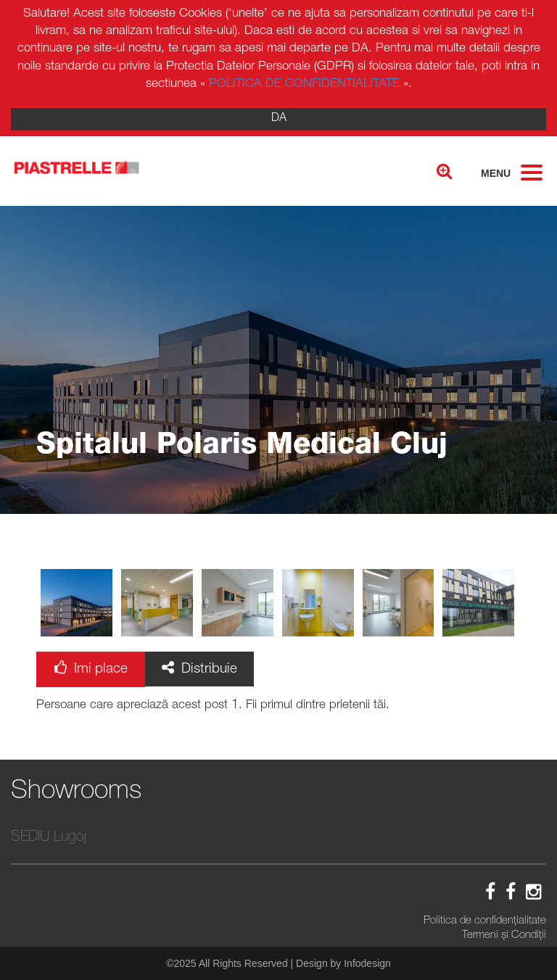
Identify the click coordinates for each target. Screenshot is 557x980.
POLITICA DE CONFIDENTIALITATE (304, 84)
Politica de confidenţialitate (485, 921)
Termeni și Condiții (504, 935)
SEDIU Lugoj (49, 838)
